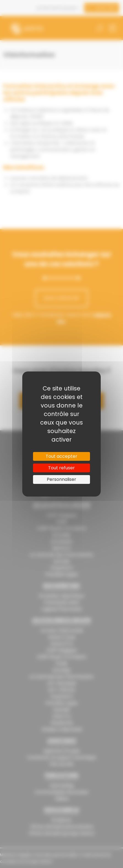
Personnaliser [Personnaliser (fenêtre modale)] (61, 479)
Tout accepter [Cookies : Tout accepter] (61, 456)
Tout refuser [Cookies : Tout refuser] (61, 468)
